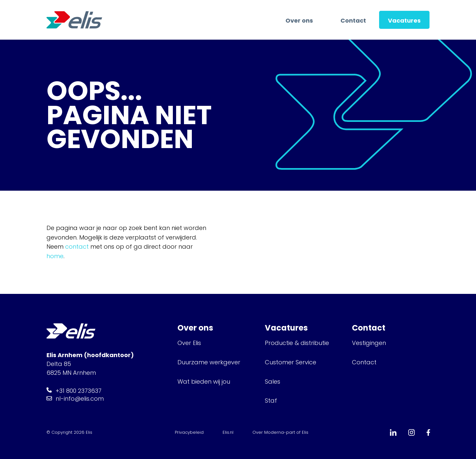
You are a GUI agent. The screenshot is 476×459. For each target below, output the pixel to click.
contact (77, 247)
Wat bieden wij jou (204, 382)
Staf (271, 401)
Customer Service (291, 362)
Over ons (299, 20)
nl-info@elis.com (80, 399)
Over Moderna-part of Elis (280, 432)
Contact (353, 20)
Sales (273, 382)
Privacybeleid (189, 432)
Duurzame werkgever (209, 362)
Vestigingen (370, 343)
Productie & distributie (297, 343)
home (55, 256)
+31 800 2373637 (79, 391)
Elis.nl (228, 432)
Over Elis (189, 343)
